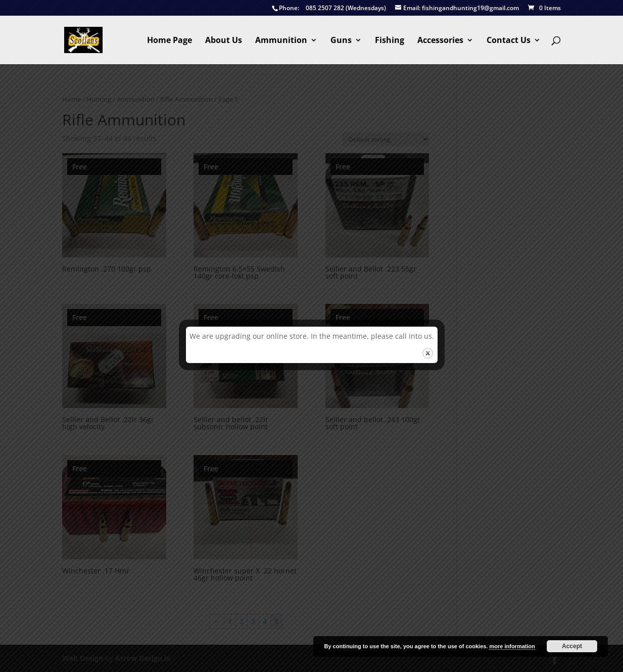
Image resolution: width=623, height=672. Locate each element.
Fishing (390, 41)
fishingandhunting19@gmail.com (457, 8)
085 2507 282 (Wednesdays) (329, 8)
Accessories (440, 41)
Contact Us (509, 41)
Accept (572, 646)
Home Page (170, 41)
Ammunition (281, 41)
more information (512, 646)
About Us (224, 41)
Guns (341, 41)
